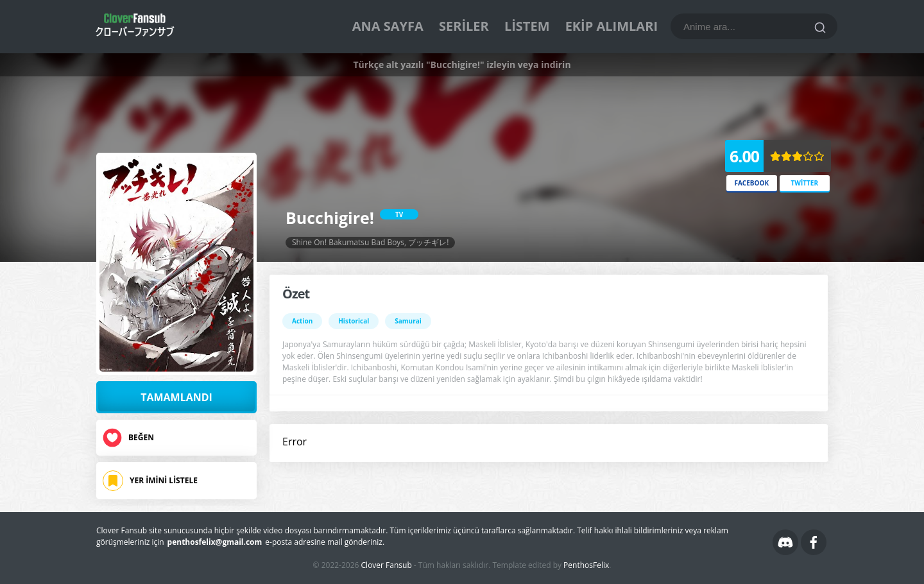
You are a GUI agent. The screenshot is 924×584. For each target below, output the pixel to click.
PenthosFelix (586, 565)
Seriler (464, 26)
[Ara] (820, 28)
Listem (527, 26)
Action (302, 321)
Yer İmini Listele (164, 480)
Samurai (408, 321)
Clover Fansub (387, 565)
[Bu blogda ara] (754, 26)
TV (399, 214)
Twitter (804, 183)
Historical (354, 321)
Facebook (751, 183)
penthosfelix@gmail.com (215, 542)
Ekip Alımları (612, 26)
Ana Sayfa (388, 26)
